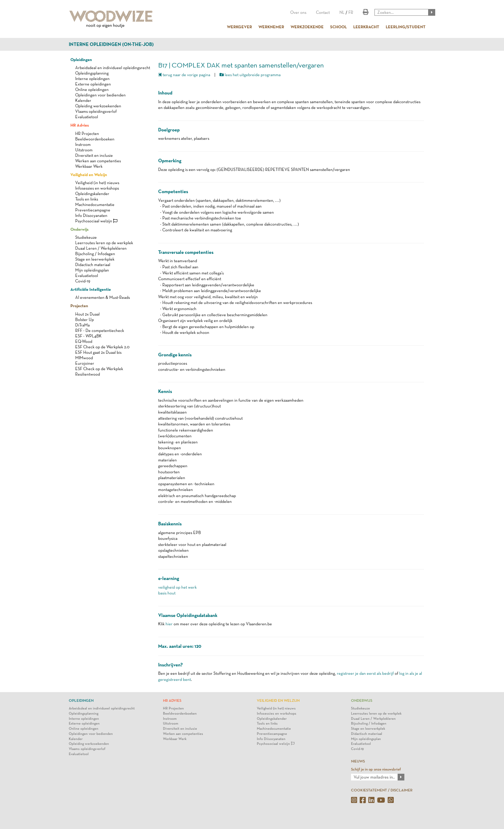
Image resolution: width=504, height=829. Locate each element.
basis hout (167, 593)
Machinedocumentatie (95, 205)
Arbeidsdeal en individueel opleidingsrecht (113, 68)
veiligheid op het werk (177, 587)
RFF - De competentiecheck (100, 330)
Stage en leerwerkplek (95, 259)
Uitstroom (84, 150)
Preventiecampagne (93, 210)
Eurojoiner (85, 363)
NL (342, 12)
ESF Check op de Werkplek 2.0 (102, 347)
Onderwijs (79, 229)
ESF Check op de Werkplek (99, 369)
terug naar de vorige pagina (184, 75)
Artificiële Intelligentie (91, 289)
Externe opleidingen (93, 84)
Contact (323, 12)
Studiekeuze (86, 237)
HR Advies (80, 125)
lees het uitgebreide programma (250, 75)
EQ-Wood (84, 341)
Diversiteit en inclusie (94, 155)
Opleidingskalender (92, 194)
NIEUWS (358, 761)
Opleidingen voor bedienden (100, 95)
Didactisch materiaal (93, 265)
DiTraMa (82, 325)
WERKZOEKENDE (307, 27)
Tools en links (87, 199)
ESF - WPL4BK (88, 336)
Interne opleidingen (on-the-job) (111, 44)
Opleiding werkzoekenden (98, 106)
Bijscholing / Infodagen (95, 254)
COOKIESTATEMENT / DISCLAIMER (382, 790)
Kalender (83, 100)
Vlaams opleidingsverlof (96, 111)
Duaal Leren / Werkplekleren (101, 248)
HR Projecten (87, 134)
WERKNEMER (271, 27)
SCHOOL (338, 27)
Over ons (298, 12)
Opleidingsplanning (92, 73)
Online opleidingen (92, 89)
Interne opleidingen (92, 79)
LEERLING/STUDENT (406, 27)
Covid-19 (83, 281)
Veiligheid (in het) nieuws (97, 183)
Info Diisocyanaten (91, 215)
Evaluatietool (87, 117)
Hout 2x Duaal (87, 314)
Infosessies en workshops (97, 188)
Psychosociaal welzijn (96, 221)
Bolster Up (85, 320)
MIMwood (84, 358)
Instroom (83, 144)
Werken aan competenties (98, 161)
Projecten (79, 306)
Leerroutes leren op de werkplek (104, 243)
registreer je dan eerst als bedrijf (365, 673)
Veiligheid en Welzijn (89, 174)
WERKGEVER (239, 27)
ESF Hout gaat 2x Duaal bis (98, 352)
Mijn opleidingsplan (92, 270)
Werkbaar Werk (89, 166)
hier (169, 624)
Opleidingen (81, 59)
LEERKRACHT (366, 27)
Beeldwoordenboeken (95, 139)
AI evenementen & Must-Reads (103, 297)
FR (351, 12)
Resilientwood (88, 374)
